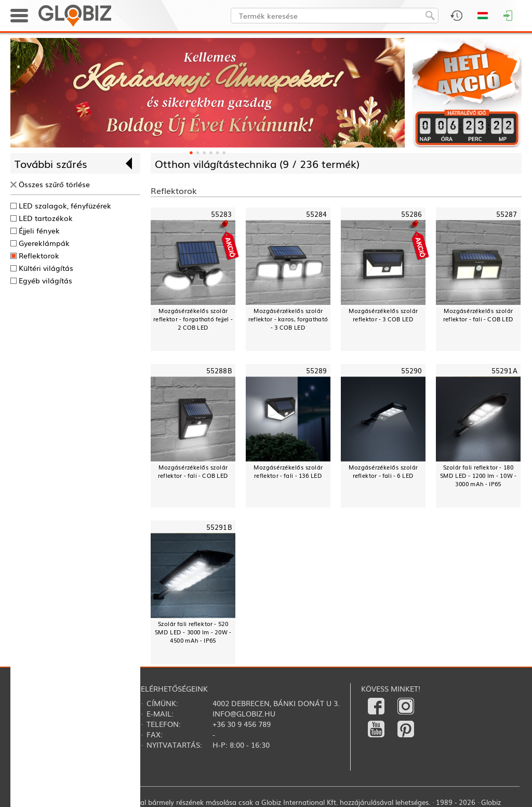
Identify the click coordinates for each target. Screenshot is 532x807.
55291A (504, 370)
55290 (412, 370)
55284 (317, 214)
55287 (507, 214)
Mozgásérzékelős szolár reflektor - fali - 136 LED (288, 471)
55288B (219, 370)
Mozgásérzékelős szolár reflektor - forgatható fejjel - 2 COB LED (193, 319)
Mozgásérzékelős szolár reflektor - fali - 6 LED (383, 471)
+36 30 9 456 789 (242, 724)
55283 (222, 214)
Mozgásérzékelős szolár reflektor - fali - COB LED (478, 315)
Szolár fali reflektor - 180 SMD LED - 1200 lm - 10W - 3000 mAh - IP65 (478, 476)
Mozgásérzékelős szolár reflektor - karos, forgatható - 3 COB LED (288, 319)
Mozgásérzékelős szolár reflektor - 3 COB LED (383, 315)
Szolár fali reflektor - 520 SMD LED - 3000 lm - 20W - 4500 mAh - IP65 (193, 632)
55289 (317, 370)
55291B (219, 527)
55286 (412, 214)
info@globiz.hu (244, 713)
